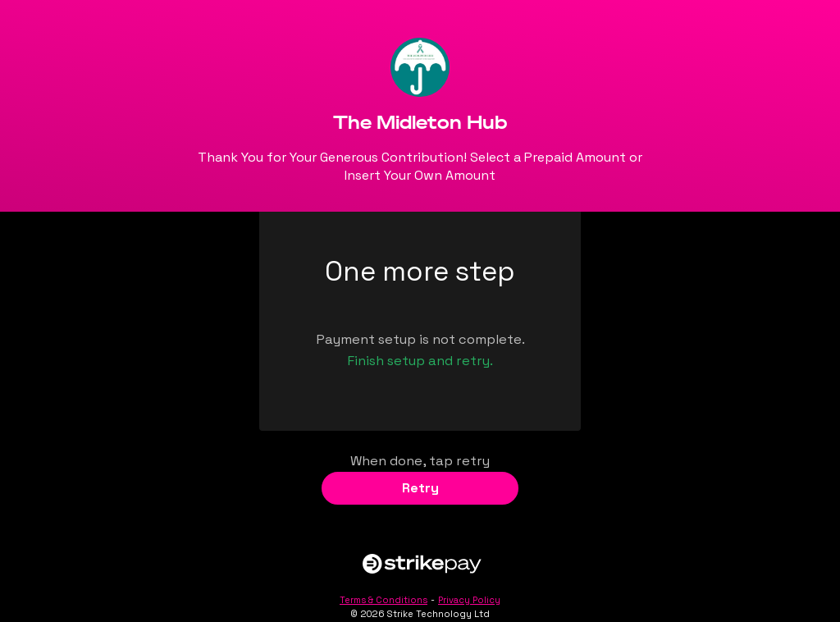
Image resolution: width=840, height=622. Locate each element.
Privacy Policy (469, 600)
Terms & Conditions (383, 600)
